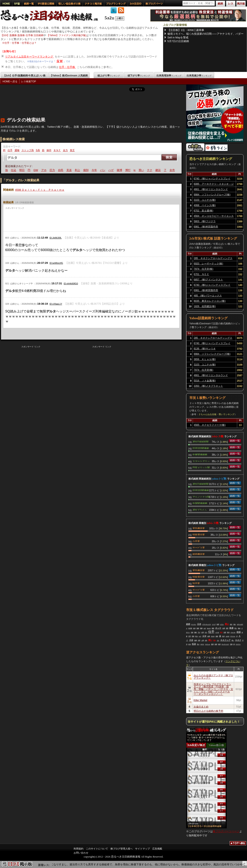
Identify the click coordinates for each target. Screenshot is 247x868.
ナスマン (238, 644)
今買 (203, 632)
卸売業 (196, 583)
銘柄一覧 (29, 4)
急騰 (196, 640)
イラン (222, 624)
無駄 (196, 632)
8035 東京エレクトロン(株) (210, 301)
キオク (238, 640)
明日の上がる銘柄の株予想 (208, 711)
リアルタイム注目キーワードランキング (30, 57)
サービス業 (199, 547)
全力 (65, 150)
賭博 (120, 170)
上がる (228, 636)
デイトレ (233, 636)
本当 (190, 644)
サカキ (213, 636)
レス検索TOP (28, 82)
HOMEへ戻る (10, 82)
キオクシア (225, 640)
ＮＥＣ (202, 644)
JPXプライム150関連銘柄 (200, 510)
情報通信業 (199, 534)
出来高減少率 (199, 76)
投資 (194, 644)
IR (4, 150)
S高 (38, 150)
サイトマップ (142, 849)
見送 (70, 170)
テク (150, 170)
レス (200, 636)
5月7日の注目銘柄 (178, 41)
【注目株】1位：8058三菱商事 (186, 30)
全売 (173, 170)
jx (135, 170)
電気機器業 (199, 528)
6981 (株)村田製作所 (206, 227)
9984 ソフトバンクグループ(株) (212, 195)
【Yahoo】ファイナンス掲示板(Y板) (67, 35)
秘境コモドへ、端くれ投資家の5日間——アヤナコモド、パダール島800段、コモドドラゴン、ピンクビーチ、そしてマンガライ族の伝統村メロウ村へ (206, 34)
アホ (44, 170)
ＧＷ (59, 61)
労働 (231, 644)
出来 (194, 628)
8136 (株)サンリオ (205, 349)
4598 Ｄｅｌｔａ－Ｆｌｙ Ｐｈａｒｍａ (40, 190)
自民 (61, 170)
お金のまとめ (201, 707)
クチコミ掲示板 (93, 4)
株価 (231, 628)
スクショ (208, 644)
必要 (209, 636)
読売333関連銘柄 (201, 448)
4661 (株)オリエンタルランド (211, 189)
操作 (49, 150)
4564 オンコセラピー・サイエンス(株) (214, 217)
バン (103, 170)
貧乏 (72, 150)
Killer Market (201, 700)
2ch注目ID (136, 4)
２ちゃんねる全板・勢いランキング (216, 414)
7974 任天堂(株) (204, 269)
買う (236, 628)
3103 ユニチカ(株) (205, 200)
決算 (225, 632)
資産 (217, 636)
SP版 (17, 4)
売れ (215, 640)
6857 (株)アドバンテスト (209, 280)
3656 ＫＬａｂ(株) (205, 359)
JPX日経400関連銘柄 (200, 441)
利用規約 (79, 849)
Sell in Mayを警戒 (178, 37)
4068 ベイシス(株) (205, 205)
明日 (23, 170)
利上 (78, 170)
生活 (223, 636)
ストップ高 (28, 150)
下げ (199, 632)
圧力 (53, 170)
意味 (193, 636)
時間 (218, 624)
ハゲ (112, 170)
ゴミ (218, 640)
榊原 (213, 628)
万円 (190, 636)
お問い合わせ (81, 853)
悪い (233, 640)
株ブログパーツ (154, 4)
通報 (17, 150)
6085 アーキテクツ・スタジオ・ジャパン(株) (214, 185)
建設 (159, 170)
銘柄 (188, 624)
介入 (206, 632)
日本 (199, 624)
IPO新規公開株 (46, 4)
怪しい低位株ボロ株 (69, 4)
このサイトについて (97, 849)
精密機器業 (199, 554)
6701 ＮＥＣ (202, 274)
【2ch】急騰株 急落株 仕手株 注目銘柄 (22, 35)
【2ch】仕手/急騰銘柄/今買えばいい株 (24, 76)
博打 (129, 170)
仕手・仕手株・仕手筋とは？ (20, 43)
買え (227, 624)
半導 (199, 640)
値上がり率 (109, 76)
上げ (205, 628)
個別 (87, 170)
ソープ (214, 624)
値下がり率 (139, 76)
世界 (227, 628)
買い (142, 170)
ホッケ (218, 628)
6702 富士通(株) (203, 211)
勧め (239, 628)
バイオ (217, 632)
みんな (209, 628)
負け (235, 624)
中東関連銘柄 (200, 454)
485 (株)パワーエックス (208, 296)
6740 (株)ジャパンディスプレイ (212, 179)
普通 (212, 644)
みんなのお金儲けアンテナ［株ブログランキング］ (213, 677)
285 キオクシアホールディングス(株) (213, 259)
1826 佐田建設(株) (205, 306)
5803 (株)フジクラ (205, 221)
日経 (192, 632)
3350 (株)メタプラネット (208, 386)
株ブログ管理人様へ (122, 849)
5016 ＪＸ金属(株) (205, 381)
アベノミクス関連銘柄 (201, 497)
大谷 (191, 640)
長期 (216, 644)
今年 (95, 170)
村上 (197, 636)
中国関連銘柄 (200, 503)
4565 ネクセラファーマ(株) (210, 425)
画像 (201, 628)
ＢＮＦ (57, 150)
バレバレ (233, 632)
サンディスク (225, 644)
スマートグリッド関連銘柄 (201, 461)
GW (36, 170)
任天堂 (190, 628)
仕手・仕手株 (67, 67)
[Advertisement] (75, 103)
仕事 (224, 628)
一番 (203, 640)
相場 (239, 632)
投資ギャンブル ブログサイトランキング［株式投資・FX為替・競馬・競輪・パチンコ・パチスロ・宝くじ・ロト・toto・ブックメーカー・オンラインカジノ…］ (213, 689)
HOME (6, 4)
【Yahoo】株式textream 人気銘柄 (69, 76)
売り (198, 644)
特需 (219, 644)
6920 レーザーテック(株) (209, 264)
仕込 (14, 170)
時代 (228, 632)
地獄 (198, 628)
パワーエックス (207, 624)
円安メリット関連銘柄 (201, 467)
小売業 (196, 541)
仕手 (10, 150)
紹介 (231, 624)
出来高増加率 (169, 76)
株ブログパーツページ (226, 831)
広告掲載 (157, 849)
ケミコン (194, 624)
